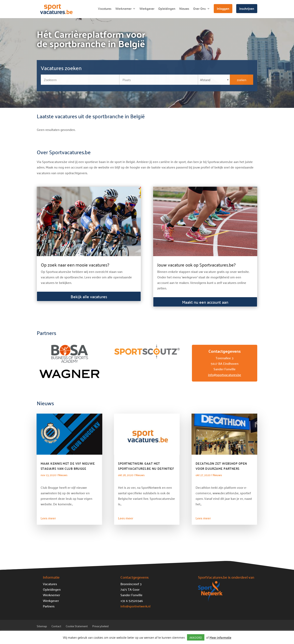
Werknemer (123, 9)
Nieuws (184, 9)
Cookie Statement (77, 627)
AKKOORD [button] (196, 637)
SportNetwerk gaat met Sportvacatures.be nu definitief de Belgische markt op (146, 468)
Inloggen (223, 8)
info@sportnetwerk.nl (135, 606)
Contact (56, 627)
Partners (49, 606)
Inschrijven (247, 8)
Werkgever (147, 9)
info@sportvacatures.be (225, 375)
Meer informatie (220, 637)
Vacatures (105, 9)
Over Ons (199, 9)
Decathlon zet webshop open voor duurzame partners (221, 466)
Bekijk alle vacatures (89, 296)
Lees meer (48, 518)
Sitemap (42, 627)
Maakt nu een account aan (205, 302)
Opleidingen (167, 9)
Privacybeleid (100, 627)
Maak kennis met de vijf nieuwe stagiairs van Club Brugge (68, 466)
